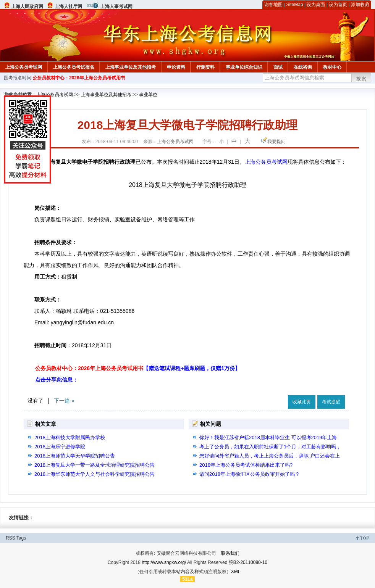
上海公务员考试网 (24, 67)
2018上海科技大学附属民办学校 (70, 437)
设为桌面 (316, 5)
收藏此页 (302, 402)
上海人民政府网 (27, 6)
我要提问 (276, 142)
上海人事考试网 (116, 6)
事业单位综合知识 (244, 67)
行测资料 (205, 67)
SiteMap (295, 5)
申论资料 (176, 67)
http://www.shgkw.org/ (164, 562)
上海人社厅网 (68, 6)
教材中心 (332, 67)
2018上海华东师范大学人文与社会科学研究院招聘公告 (95, 474)
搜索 (362, 79)
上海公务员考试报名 (74, 67)
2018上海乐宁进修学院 (60, 447)
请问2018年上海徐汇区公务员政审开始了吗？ (250, 474)
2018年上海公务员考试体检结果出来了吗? (246, 465)
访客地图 (273, 5)
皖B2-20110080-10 (248, 562)
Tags (21, 538)
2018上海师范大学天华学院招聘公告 (75, 456)
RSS (11, 538)
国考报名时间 (18, 78)
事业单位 (148, 95)
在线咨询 (303, 67)
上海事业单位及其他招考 (131, 67)
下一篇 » (64, 401)
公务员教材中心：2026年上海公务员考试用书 (79, 78)
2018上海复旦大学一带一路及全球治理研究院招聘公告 (95, 465)
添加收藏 (360, 5)
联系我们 (230, 553)
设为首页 (338, 5)
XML (236, 572)
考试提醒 (331, 402)
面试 (278, 67)
